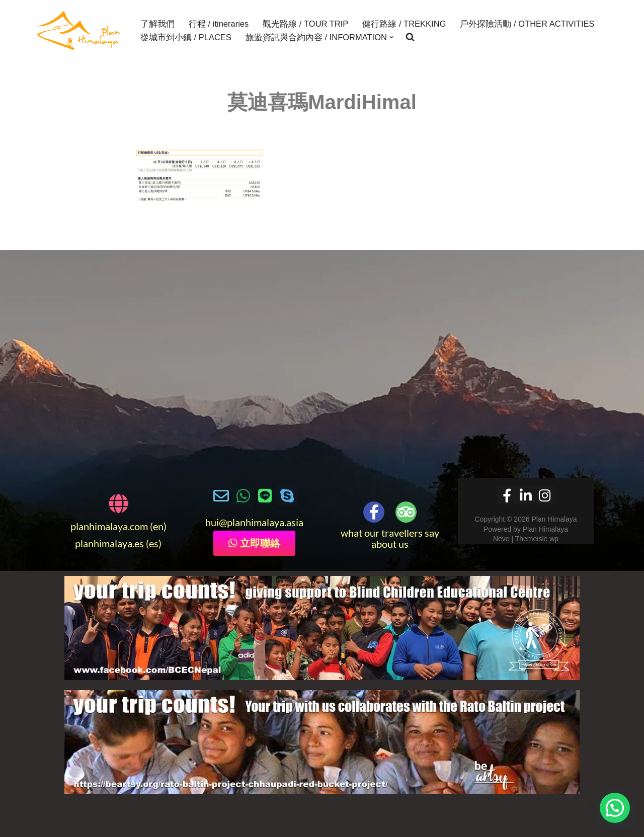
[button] (391, 37)
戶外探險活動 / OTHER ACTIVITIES (527, 24)
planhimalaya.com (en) (118, 526)
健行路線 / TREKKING (404, 24)
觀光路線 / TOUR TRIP (305, 24)
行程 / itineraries (219, 24)
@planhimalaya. (253, 522)
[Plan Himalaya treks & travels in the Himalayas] (79, 30)
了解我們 (157, 24)
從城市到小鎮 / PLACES (186, 37)
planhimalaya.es (109, 543)
